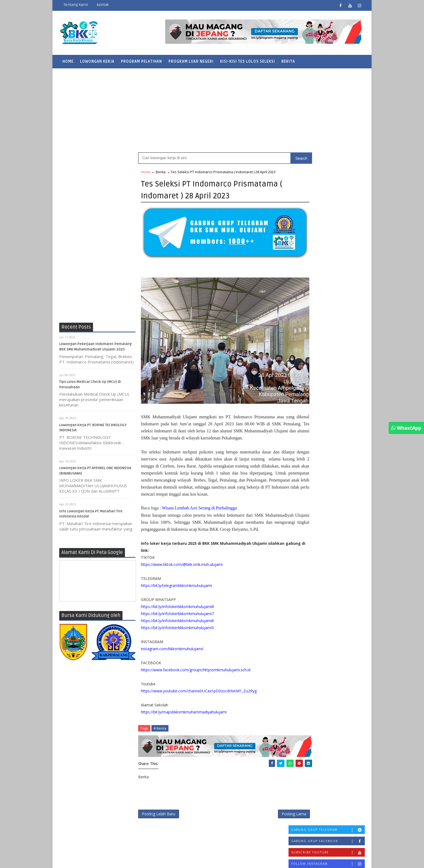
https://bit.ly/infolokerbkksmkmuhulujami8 (178, 614)
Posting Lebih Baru (159, 817)
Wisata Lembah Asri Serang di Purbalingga (199, 508)
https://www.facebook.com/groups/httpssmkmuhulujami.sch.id (196, 677)
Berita (288, 61)
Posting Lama (258, 817)
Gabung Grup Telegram (328, 157)
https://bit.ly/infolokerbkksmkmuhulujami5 (178, 635)
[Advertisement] (212, 109)
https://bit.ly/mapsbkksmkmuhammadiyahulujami (184, 719)
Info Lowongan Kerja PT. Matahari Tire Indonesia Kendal (338, 397)
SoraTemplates (189, 848)
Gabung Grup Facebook (328, 168)
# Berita (160, 735)
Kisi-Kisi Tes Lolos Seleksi (248, 61)
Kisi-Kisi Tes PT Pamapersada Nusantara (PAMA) (338, 223)
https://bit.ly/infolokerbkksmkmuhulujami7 (178, 621)
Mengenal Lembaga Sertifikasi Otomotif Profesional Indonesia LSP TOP (324, 354)
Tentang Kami (76, 5)
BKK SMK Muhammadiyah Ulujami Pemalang (109, 848)
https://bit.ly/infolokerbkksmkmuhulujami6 (178, 628)
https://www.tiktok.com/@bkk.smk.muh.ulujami (182, 571)
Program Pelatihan (141, 61)
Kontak (103, 5)
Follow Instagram (328, 191)
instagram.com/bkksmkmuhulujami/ (173, 656)
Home (68, 61)
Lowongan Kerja (97, 61)
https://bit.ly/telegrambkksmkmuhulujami (177, 592)
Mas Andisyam (245, 848)
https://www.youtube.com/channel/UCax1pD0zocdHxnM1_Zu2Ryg (199, 698)
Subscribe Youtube (328, 180)
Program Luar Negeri (191, 61)
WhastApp (406, 428)
